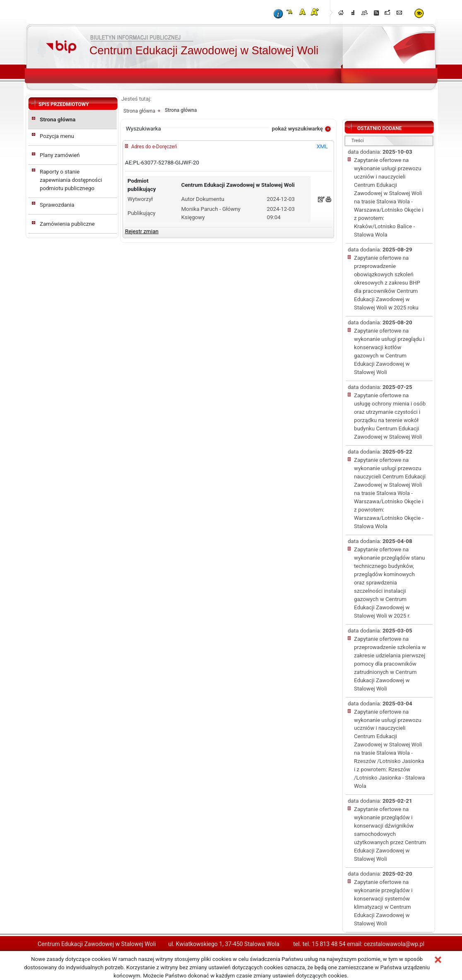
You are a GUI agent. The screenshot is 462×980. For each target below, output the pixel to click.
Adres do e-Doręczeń (154, 147)
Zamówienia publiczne (67, 224)
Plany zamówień (60, 155)
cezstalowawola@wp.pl (394, 944)
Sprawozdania (57, 205)
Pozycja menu (57, 136)
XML (322, 146)
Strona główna (58, 119)
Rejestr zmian (142, 231)
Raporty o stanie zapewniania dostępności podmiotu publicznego (71, 180)
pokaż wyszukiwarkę (297, 129)
